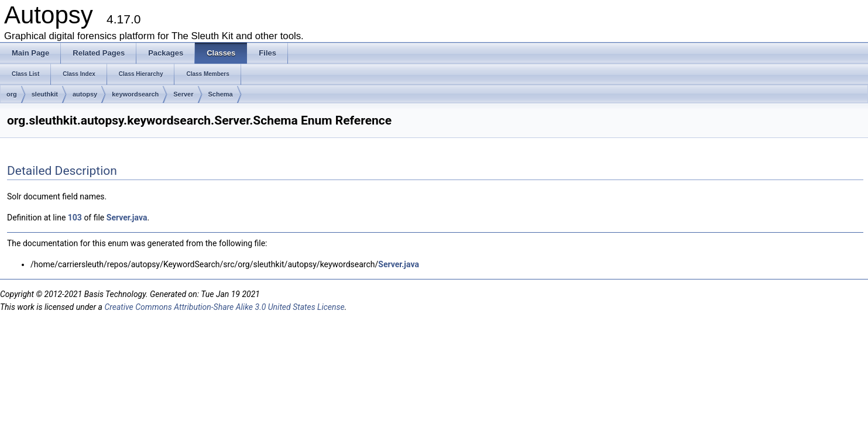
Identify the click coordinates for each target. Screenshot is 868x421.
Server (183, 94)
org (12, 94)
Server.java (127, 218)
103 (75, 218)
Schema (221, 94)
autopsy (85, 94)
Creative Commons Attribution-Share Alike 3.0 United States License (224, 307)
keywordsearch (135, 94)
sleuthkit (45, 94)
